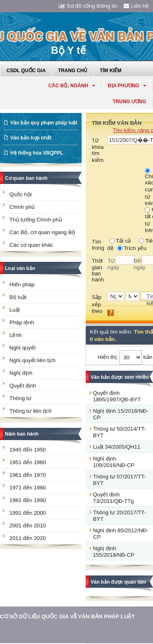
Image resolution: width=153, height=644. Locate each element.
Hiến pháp (22, 284)
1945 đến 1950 (28, 450)
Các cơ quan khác (31, 245)
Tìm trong (98, 245)
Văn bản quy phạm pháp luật (44, 123)
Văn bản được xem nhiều (120, 377)
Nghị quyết (22, 348)
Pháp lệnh (22, 322)
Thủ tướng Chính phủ (36, 220)
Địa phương (127, 86)
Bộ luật (18, 297)
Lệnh (16, 335)
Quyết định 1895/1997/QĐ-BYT (117, 396)
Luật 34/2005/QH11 (117, 447)
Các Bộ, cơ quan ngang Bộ (42, 232)
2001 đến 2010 (28, 526)
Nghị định (21, 373)
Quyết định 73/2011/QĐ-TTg (113, 498)
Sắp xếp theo (97, 304)
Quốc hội (21, 194)
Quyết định (23, 386)
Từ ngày (111, 264)
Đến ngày (138, 264)
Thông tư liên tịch (30, 411)
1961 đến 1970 (28, 475)
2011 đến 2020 (28, 538)
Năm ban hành (22, 434)
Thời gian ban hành (98, 270)
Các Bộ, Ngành (72, 86)
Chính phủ (22, 207)
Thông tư (20, 398)
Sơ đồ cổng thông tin (88, 6)
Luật (15, 310)
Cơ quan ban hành (26, 178)
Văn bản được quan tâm (118, 582)
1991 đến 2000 (28, 513)
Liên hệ (136, 6)
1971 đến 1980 (28, 488)
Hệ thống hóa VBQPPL (37, 153)
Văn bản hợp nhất (31, 138)
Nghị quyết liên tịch (32, 360)
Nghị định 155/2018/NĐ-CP (114, 552)
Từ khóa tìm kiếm (98, 150)
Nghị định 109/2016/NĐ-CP (114, 462)
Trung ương (129, 102)
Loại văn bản (20, 268)
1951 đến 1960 (28, 462)
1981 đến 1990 (28, 500)
